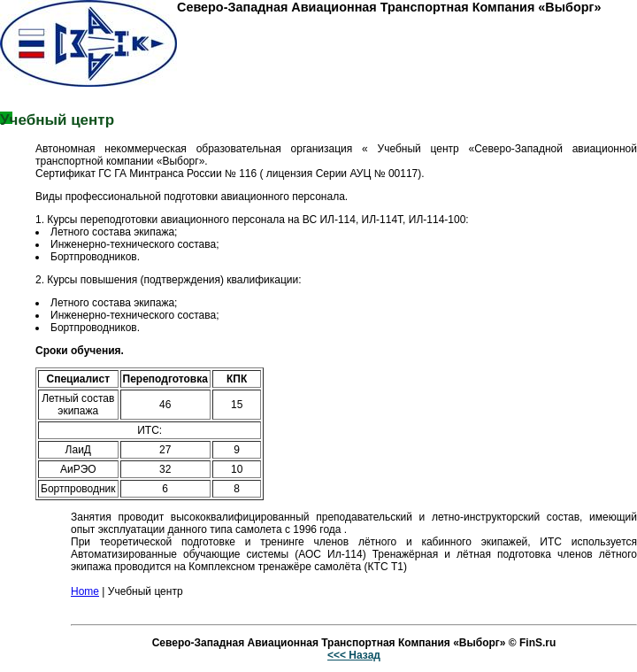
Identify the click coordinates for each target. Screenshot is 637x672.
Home (85, 591)
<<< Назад (354, 655)
